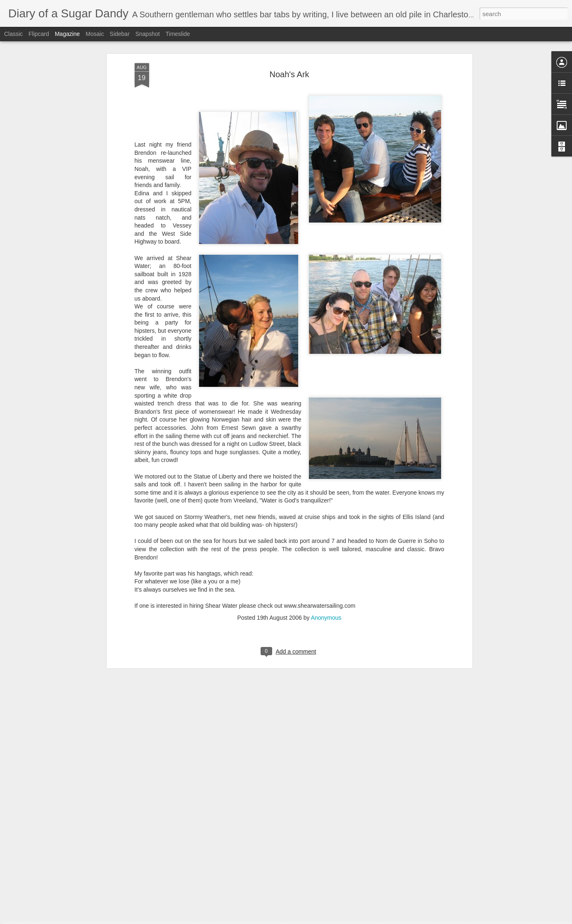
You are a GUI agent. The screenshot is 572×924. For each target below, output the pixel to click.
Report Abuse (336, 919)
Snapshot (148, 34)
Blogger (312, 919)
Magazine (68, 34)
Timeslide (178, 34)
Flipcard (39, 34)
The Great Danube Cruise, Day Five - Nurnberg (272, 821)
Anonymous (326, 545)
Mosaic (95, 34)
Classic (13, 34)
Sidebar (120, 34)
